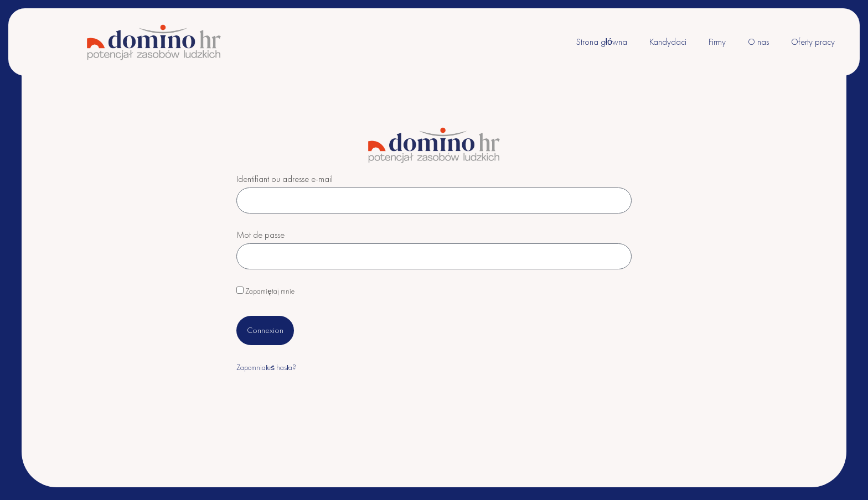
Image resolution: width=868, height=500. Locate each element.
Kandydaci (668, 42)
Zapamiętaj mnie (265, 291)
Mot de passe (260, 236)
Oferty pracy (813, 42)
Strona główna (602, 42)
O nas (758, 42)
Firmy (717, 42)
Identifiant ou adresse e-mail (285, 180)
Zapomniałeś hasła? (266, 368)
